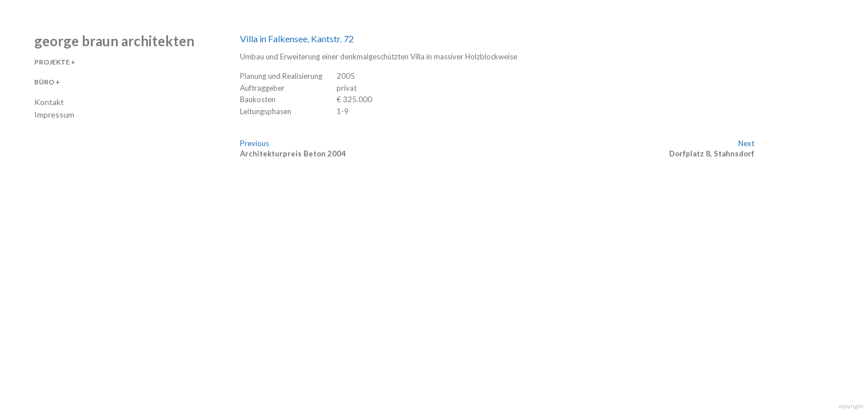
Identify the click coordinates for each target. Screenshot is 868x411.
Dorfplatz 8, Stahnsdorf (712, 154)
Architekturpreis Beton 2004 (293, 154)
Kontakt (49, 102)
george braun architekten (114, 41)
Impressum (54, 114)
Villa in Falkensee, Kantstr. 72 (297, 39)
